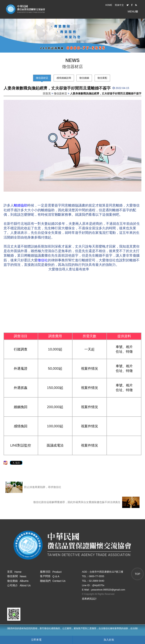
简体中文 (119, 5)
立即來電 (36, 640)
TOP (138, 574)
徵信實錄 (18, 581)
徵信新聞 (17, 576)
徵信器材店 (42, 78)
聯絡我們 (53, 581)
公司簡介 (19, 585)
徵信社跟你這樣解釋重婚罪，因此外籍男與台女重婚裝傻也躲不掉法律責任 (86, 502)
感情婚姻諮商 (64, 78)
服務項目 (51, 572)
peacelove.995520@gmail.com (108, 590)
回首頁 (47, 93)
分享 (5, 462)
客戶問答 (50, 576)
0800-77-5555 (97, 576)
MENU (133, 11)
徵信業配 (102, 78)
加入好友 (109, 640)
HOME (109, 5)
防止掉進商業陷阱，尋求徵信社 (33, 487)
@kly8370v (98, 585)
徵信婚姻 (84, 78)
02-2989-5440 (97, 581)
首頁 (14, 572)
